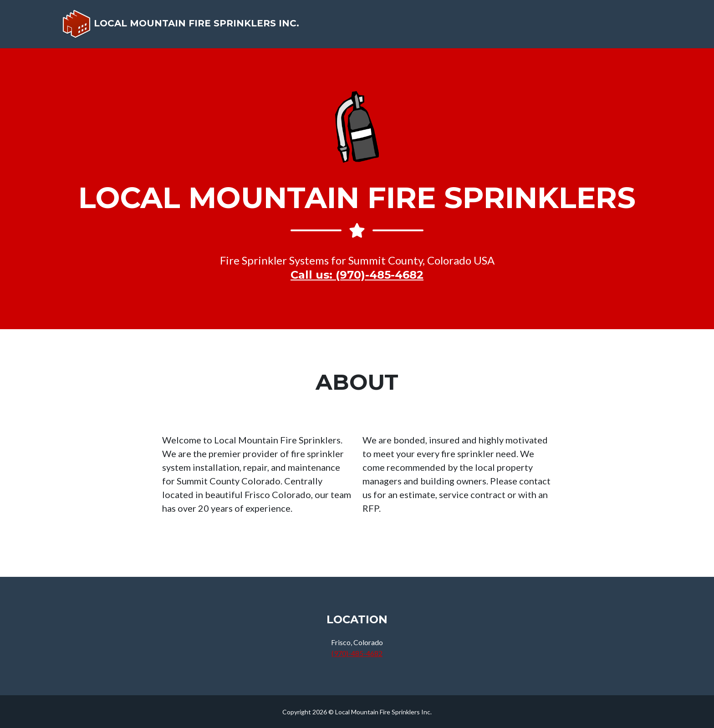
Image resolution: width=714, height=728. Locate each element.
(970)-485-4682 (357, 653)
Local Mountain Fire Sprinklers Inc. (183, 28)
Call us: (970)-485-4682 (357, 275)
